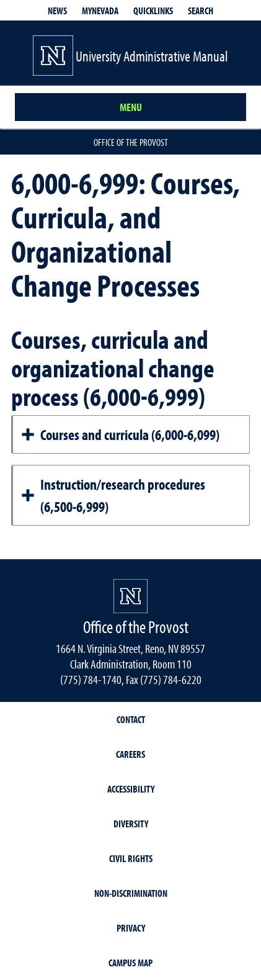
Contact (131, 719)
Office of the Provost (131, 142)
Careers (130, 754)
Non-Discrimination (131, 893)
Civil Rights (131, 858)
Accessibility (131, 789)
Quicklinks (153, 11)
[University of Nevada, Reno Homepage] (130, 596)
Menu (131, 107)
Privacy (131, 928)
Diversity (131, 824)
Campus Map (130, 963)
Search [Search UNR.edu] (201, 11)
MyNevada (100, 11)
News (57, 11)
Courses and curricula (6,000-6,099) (120, 434)
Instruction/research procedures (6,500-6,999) (113, 495)
